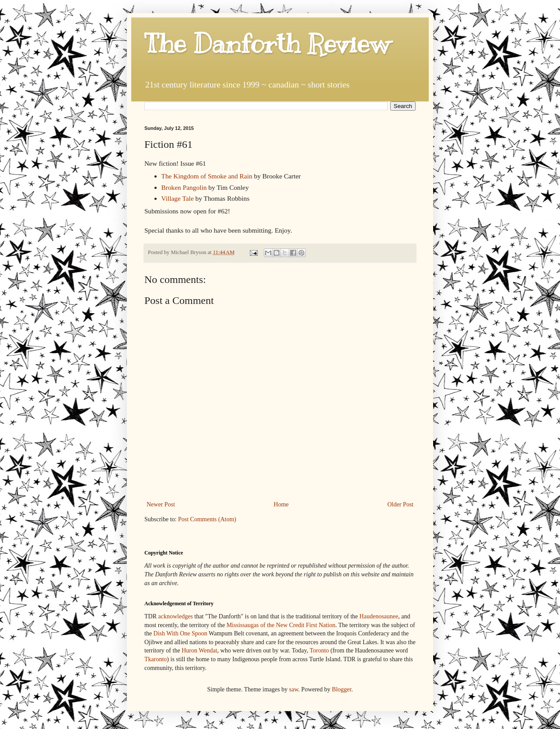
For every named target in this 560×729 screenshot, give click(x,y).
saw (294, 689)
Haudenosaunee (379, 616)
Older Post (401, 504)
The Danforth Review (267, 44)
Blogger (342, 689)
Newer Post (161, 504)
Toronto (319, 651)
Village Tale (178, 198)
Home (281, 504)
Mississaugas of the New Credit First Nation (281, 625)
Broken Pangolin (184, 187)
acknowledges (176, 616)
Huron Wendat (199, 651)
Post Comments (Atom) (207, 519)
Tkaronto (156, 659)
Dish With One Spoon (180, 633)
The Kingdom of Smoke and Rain (207, 176)
